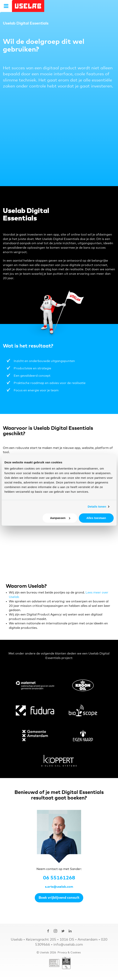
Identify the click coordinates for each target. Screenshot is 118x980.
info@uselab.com (68, 945)
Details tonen (97, 507)
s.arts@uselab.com (59, 887)
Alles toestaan (96, 518)
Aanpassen (60, 518)
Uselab (28, 6)
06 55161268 (59, 878)
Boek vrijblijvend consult (59, 898)
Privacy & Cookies (69, 953)
